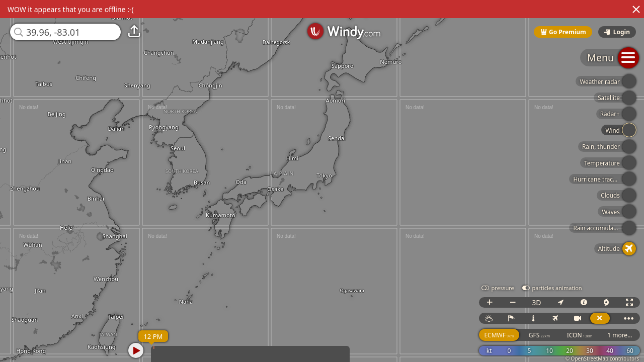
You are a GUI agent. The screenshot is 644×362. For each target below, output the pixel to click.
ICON (580, 335)
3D (536, 302)
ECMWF (499, 335)
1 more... (620, 335)
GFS (539, 335)
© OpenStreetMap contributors (602, 358)
